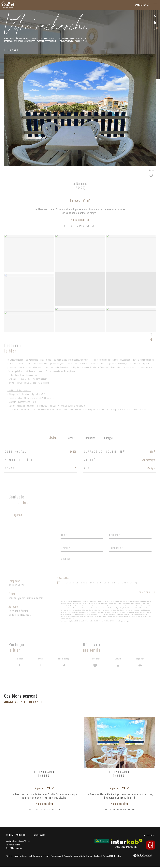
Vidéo (151, 171)
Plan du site (68, 857)
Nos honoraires (56, 857)
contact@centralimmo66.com (26, 598)
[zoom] (29, 236)
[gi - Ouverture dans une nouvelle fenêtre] (151, 846)
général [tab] (52, 438)
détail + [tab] (71, 438)
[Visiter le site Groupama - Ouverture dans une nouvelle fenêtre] (102, 842)
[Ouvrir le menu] (155, 5)
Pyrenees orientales (49, 38)
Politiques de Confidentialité (92, 621)
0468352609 (16, 585)
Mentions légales (80, 857)
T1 (83, 38)
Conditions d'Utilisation (111, 621)
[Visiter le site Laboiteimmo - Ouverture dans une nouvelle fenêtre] (143, 857)
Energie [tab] (108, 438)
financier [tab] (90, 438)
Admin (90, 857)
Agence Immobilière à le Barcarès (17, 38)
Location (35, 38)
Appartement (75, 38)
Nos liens (98, 857)
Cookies (118, 857)
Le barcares (63, 38)
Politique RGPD (108, 857)
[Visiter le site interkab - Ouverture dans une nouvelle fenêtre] (127, 845)
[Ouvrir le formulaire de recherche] (142, 5)
